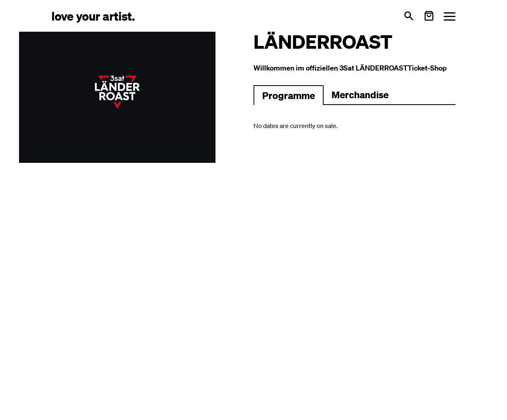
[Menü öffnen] (450, 16)
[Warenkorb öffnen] (429, 16)
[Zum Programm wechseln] (289, 95)
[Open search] (409, 16)
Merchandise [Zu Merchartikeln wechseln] (360, 95)
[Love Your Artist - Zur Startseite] (93, 16)
